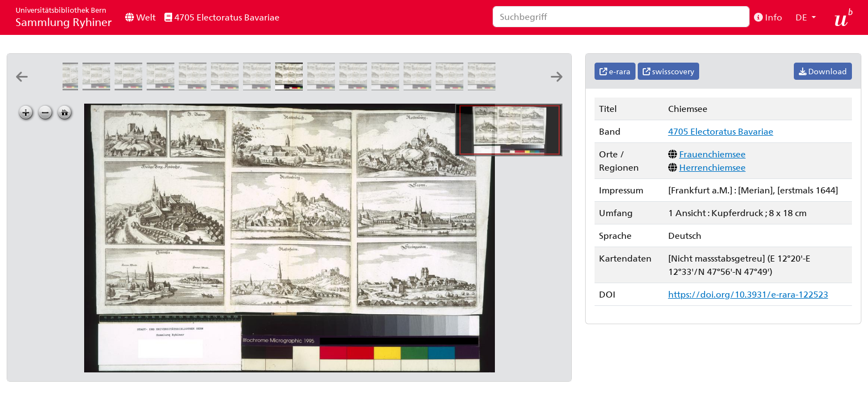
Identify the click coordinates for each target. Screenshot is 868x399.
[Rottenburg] (420, 87)
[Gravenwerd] (66, 87)
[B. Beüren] (227, 87)
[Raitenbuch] (323, 87)
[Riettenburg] (355, 87)
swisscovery (668, 71)
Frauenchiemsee (712, 154)
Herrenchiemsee (712, 167)
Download (823, 71)
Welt (140, 17)
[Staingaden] (484, 87)
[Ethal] (163, 87)
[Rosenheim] (387, 87)
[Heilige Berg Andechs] (259, 87)
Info (768, 17)
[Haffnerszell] (99, 87)
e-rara (615, 71)
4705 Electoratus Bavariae (222, 17)
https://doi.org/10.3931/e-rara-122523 (748, 294)
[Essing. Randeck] (131, 87)
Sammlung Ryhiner (64, 17)
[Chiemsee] (291, 87)
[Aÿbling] (195, 87)
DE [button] (802, 17)
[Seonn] (452, 87)
